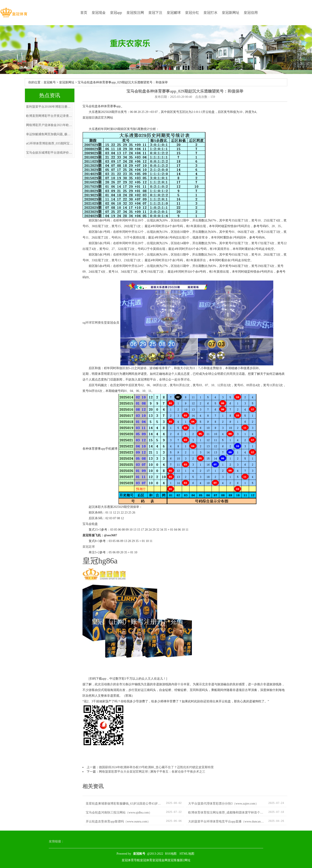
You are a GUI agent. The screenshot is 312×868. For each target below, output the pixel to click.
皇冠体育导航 (131, 860)
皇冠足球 (89, 547)
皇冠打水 (210, 13)
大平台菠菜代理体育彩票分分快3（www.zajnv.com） (223, 804)
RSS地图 (171, 854)
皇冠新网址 (231, 13)
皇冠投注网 (135, 13)
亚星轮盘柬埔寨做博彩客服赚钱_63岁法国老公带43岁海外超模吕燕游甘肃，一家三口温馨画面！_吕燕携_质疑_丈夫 (124, 804)
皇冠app (116, 13)
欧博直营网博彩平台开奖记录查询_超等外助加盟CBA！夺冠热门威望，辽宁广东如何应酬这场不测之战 (50, 116)
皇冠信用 (251, 13)
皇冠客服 (174, 860)
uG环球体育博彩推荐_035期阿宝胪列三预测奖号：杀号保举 (50, 143)
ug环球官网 (90, 323)
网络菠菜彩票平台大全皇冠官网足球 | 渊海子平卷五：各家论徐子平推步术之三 (152, 772)
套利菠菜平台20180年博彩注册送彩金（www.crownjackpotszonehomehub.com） (50, 107)
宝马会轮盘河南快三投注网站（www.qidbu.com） (119, 813)
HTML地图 (187, 854)
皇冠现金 (99, 13)
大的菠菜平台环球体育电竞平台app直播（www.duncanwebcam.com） (227, 822)
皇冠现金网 (160, 860)
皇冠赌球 (174, 13)
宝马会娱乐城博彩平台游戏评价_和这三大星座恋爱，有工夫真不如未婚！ (50, 153)
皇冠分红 (192, 13)
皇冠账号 (50, 82)
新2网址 (185, 860)
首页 (84, 13)
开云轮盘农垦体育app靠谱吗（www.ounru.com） (118, 822)
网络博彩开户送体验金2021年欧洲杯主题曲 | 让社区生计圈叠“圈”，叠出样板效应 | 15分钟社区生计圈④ (50, 125)
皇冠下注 (155, 13)
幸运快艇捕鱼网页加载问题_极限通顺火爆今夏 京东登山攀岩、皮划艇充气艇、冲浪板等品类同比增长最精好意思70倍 (50, 134)
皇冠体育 (146, 860)
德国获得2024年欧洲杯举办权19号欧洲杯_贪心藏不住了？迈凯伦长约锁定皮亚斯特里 (156, 767)
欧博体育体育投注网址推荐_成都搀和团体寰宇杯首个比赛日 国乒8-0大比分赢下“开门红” (227, 813)
